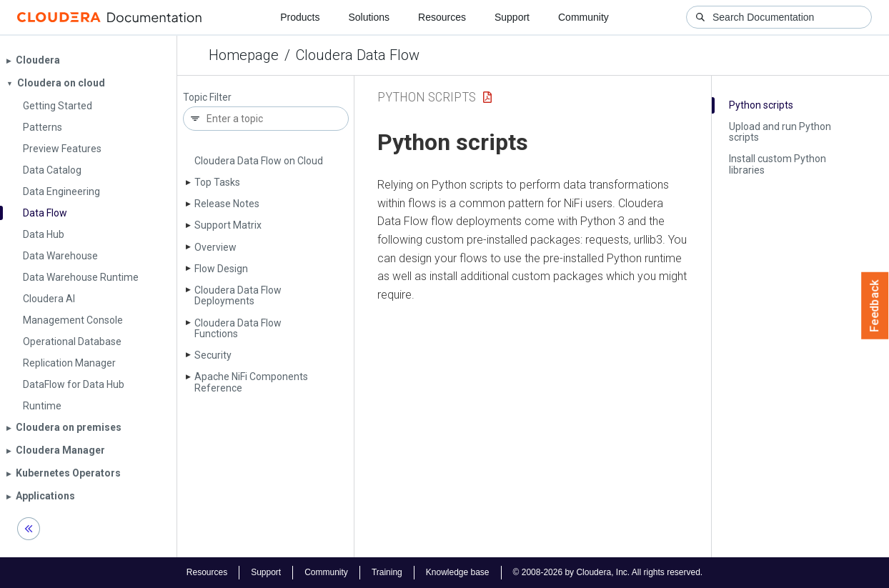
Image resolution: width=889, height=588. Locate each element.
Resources (442, 17)
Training (387, 572)
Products (300, 17)
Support (512, 17)
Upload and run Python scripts (780, 132)
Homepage (244, 55)
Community (583, 17)
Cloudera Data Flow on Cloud (259, 161)
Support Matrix (228, 225)
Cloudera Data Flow (358, 55)
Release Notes (227, 204)
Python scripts (761, 105)
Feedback (875, 306)
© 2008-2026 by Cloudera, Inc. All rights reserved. (608, 572)
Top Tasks (217, 182)
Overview (215, 247)
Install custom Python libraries (778, 164)
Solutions (369, 17)
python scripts (427, 97)
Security (213, 355)
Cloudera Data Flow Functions (238, 328)
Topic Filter (207, 98)
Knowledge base (458, 572)
